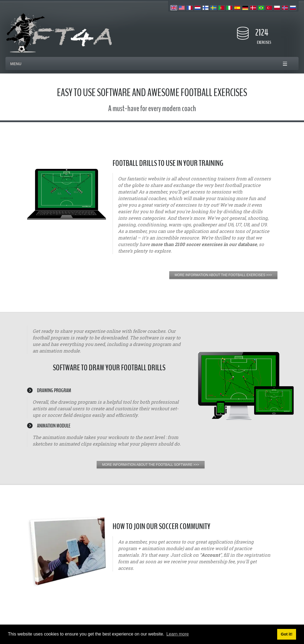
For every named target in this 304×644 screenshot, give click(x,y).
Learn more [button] (177, 634)
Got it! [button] (286, 634)
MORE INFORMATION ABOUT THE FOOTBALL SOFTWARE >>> (151, 465)
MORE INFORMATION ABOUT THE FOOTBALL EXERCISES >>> (223, 275)
